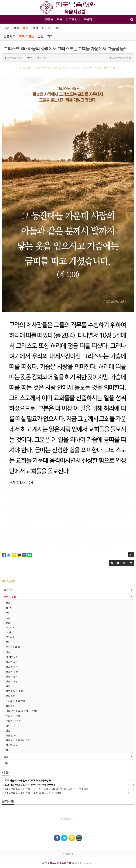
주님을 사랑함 (13, 716)
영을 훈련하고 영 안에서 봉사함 (22, 711)
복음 (59, 19)
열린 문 (49, 19)
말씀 (26, 28)
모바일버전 (68, 853)
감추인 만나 (73, 19)
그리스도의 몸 (13, 647)
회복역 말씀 (26, 36)
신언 (8, 730)
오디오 (46, 28)
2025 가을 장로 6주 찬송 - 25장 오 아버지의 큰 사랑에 (32, 793)
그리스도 (10, 627)
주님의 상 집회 (13, 721)
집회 (8, 725)
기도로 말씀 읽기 (14, 691)
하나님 (9, 608)
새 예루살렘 (12, 657)
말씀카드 (9, 36)
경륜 (8, 622)
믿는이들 (10, 637)
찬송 (57, 28)
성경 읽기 (11, 696)
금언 (40, 36)
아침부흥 (10, 706)
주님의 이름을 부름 (16, 701)
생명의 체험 (12, 681)
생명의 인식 (12, 676)
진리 (8, 613)
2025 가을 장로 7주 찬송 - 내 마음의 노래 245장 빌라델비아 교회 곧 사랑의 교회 (45, 789)
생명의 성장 (12, 671)
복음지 (88, 19)
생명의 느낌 (12, 667)
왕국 (8, 652)
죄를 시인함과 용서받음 (18, 740)
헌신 (8, 750)
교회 (8, 642)
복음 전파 (11, 735)
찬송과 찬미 (12, 745)
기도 (50, 36)
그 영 (8, 632)
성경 (8, 603)
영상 (35, 28)
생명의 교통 (12, 662)
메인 (7, 28)
